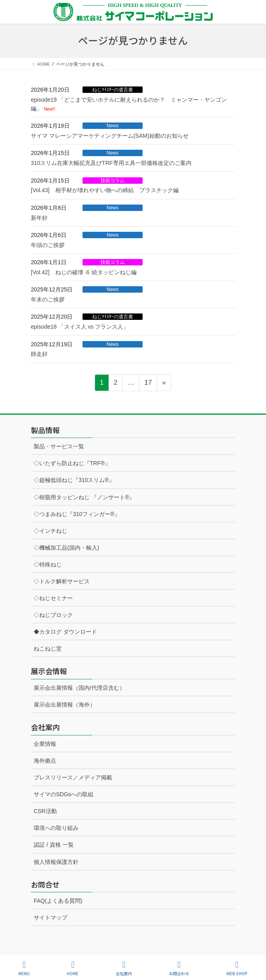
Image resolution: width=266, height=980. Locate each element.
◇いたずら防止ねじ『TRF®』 (72, 463)
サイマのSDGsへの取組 (63, 794)
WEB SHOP (237, 968)
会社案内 (124, 968)
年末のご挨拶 (48, 299)
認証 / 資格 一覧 (54, 845)
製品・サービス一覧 (59, 446)
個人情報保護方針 (56, 862)
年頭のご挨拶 (48, 245)
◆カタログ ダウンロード (65, 632)
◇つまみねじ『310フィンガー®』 (77, 514)
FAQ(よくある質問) (58, 901)
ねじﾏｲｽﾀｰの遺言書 (113, 90)
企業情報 (45, 744)
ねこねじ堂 (48, 649)
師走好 (39, 354)
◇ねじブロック (53, 615)
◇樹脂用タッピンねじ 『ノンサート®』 (84, 497)
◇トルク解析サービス (62, 581)
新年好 (39, 218)
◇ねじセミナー (53, 598)
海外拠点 (45, 761)
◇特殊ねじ (48, 564)
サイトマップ (50, 918)
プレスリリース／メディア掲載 (73, 777)
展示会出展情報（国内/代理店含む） (79, 688)
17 (148, 384)
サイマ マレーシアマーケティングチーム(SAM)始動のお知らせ (110, 136)
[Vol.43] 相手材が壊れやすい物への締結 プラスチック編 (105, 190)
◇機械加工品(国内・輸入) (66, 548)
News (113, 126)
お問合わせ (179, 968)
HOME (73, 968)
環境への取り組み (56, 828)
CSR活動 (45, 811)
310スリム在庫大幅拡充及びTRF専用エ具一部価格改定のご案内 (111, 163)
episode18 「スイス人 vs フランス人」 (80, 327)
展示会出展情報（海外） (64, 705)
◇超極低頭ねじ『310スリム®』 (74, 480)
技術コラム (113, 181)
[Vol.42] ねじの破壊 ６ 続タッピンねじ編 (84, 272)
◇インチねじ (50, 531)
